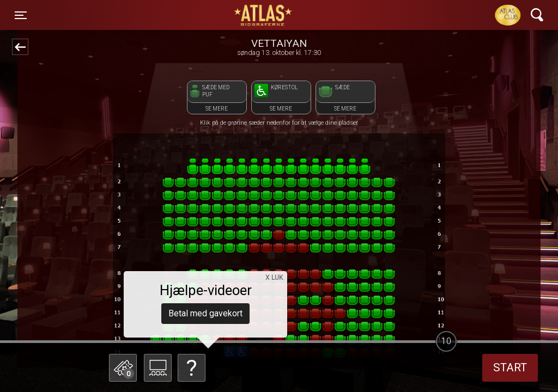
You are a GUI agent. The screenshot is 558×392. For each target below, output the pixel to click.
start (510, 367)
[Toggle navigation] (21, 15)
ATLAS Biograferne (264, 15)
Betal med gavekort (205, 313)
